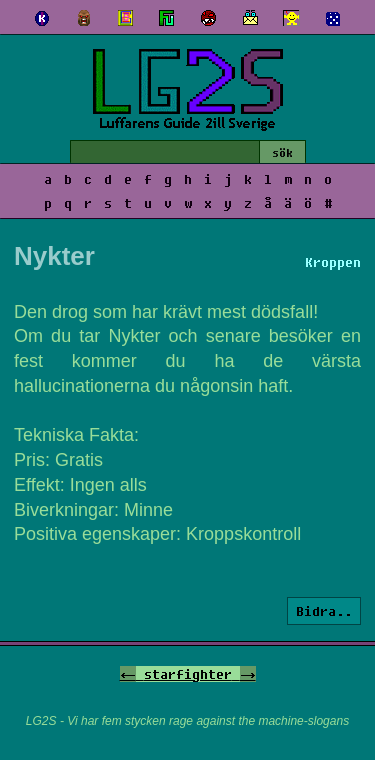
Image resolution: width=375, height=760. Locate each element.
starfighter (188, 674)
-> (248, 674)
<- (128, 674)
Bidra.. (324, 611)
